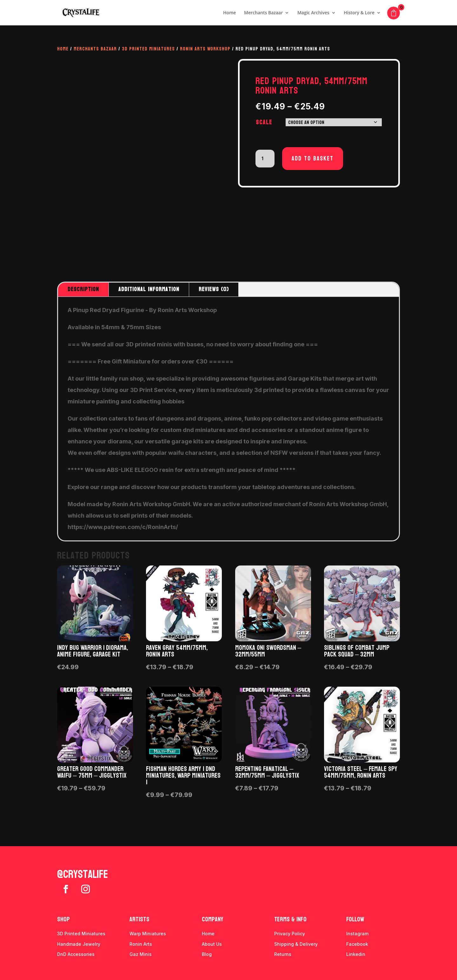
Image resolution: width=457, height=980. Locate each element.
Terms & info (290, 919)
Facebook (357, 944)
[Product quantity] (265, 159)
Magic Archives (313, 13)
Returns (283, 954)
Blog (207, 954)
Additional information (149, 289)
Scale (264, 122)
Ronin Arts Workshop (205, 49)
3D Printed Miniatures (148, 49)
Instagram (357, 934)
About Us (212, 944)
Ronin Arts (141, 944)
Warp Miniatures (148, 934)
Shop (63, 919)
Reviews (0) (214, 289)
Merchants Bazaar (263, 13)
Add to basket (313, 159)
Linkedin (356, 954)
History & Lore (359, 13)
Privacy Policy (290, 934)
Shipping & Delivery (296, 944)
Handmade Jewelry (79, 944)
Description (83, 289)
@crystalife (83, 874)
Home (230, 13)
